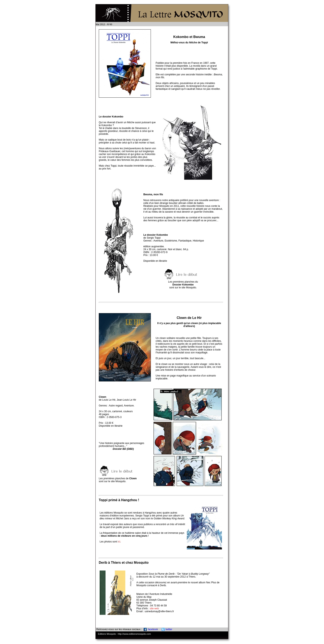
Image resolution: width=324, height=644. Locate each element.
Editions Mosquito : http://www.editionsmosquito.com (124, 634)
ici (119, 542)
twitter (167, 629)
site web (154, 608)
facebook (151, 629)
